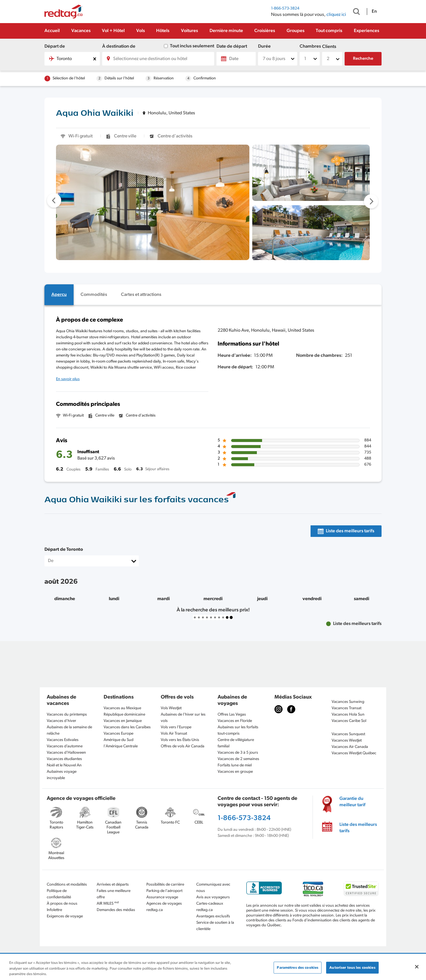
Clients (329, 47)
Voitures (189, 31)
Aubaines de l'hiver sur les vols (183, 718)
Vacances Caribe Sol (349, 721)
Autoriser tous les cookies (352, 967)
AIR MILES (108, 903)
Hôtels (163, 31)
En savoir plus (68, 379)
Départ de (55, 46)
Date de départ (232, 46)
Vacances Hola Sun (348, 715)
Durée (264, 46)
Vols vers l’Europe (176, 727)
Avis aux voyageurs (213, 897)
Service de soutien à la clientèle (215, 926)
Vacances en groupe (235, 772)
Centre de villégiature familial (236, 743)
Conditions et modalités (67, 885)
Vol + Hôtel (113, 31)
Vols (141, 31)
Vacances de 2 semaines (238, 759)
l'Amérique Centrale (121, 746)
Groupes (296, 31)
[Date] (236, 59)
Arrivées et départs (113, 885)
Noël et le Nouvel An (64, 765)
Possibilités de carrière (165, 885)
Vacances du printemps (67, 715)
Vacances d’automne (65, 746)
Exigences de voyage (65, 916)
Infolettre (54, 910)
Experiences (367, 31)
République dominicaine (124, 715)
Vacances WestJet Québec (354, 753)
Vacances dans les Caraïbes (127, 727)
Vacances (81, 31)
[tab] (59, 295)
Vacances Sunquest (348, 734)
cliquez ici (336, 15)
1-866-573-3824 (285, 9)
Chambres (310, 46)
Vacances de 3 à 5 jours (238, 753)
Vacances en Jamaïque (123, 721)
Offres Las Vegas (232, 715)
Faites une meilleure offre (114, 894)
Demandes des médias (116, 910)
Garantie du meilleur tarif (352, 802)
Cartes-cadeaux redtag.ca (210, 907)
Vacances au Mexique (122, 708)
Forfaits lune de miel (235, 765)
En (374, 12)
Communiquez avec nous (213, 888)
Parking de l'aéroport (164, 891)
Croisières (265, 31)
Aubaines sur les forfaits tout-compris (238, 730)
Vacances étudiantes (64, 759)
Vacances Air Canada (350, 747)
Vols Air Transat (174, 734)
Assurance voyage (162, 897)
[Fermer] (417, 967)
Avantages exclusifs (213, 916)
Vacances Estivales (63, 740)
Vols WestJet (171, 708)
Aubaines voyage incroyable (62, 775)
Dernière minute (226, 31)
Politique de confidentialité (59, 894)
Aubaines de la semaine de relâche (69, 730)
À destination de (119, 46)
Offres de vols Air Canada (183, 746)
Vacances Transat (346, 708)
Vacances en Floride (235, 721)
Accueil (52, 31)
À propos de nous (62, 904)
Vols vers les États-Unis (180, 740)
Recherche (363, 59)
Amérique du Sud (118, 740)
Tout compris (329, 31)
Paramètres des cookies (298, 967)
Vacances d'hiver (61, 721)
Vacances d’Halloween (66, 753)
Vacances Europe (118, 734)
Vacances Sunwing (348, 702)
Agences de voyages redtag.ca (164, 907)
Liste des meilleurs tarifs (358, 828)
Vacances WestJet (347, 741)
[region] (213, 967)
